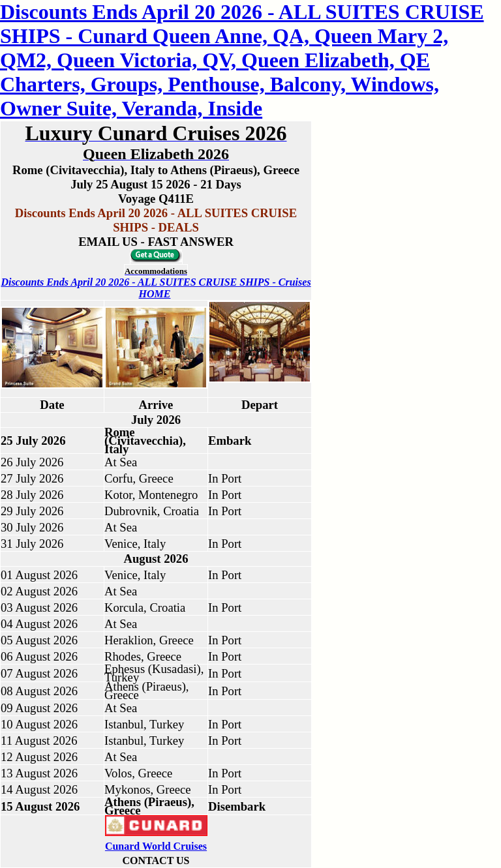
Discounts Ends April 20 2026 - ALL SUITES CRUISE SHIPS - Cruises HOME (156, 288)
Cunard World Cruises (156, 846)
